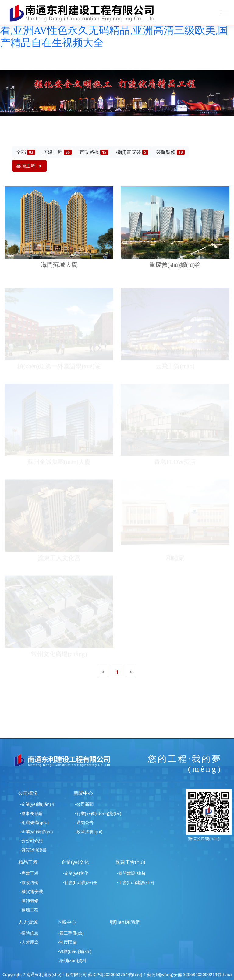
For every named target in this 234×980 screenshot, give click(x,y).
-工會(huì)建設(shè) (135, 882)
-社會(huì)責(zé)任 (80, 882)
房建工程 (57, 152)
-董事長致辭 (31, 813)
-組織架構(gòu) (34, 822)
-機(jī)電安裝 (31, 891)
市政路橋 (94, 152)
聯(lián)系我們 (125, 922)
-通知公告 (84, 822)
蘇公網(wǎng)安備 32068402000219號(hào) (190, 974)
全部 (26, 152)
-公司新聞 (84, 804)
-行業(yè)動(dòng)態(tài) (98, 813)
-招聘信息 (29, 933)
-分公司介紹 (31, 841)
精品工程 (28, 862)
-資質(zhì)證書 (33, 850)
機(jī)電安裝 (132, 152)
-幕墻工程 (29, 910)
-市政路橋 (29, 882)
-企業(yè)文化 (76, 873)
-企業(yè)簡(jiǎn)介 (37, 804)
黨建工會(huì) (130, 862)
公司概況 (28, 793)
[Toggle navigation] (225, 13)
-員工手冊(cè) (71, 933)
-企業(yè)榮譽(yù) (36, 832)
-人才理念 (29, 942)
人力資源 (28, 922)
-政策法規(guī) (89, 832)
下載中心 (66, 922)
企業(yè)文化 (75, 862)
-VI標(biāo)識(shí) (75, 951)
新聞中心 (83, 793)
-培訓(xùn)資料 (73, 960)
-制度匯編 (67, 942)
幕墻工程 (29, 166)
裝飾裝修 (170, 152)
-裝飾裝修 (29, 901)
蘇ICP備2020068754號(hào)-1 (117, 974)
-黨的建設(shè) (131, 873)
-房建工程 (29, 873)
